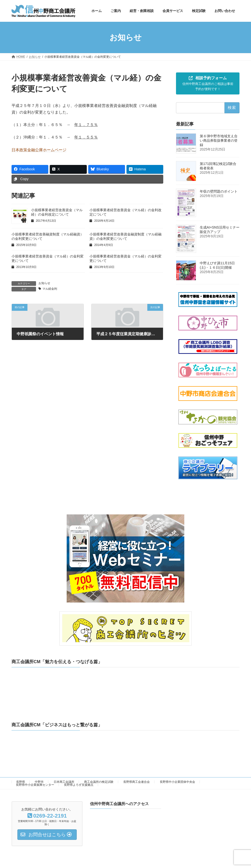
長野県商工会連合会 (137, 782)
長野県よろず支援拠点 (79, 785)
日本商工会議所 (64, 782)
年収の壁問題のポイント (220, 192)
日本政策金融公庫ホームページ (39, 150)
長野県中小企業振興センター (35, 785)
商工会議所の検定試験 (99, 782)
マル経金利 (50, 289)
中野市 (39, 782)
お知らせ (44, 283)
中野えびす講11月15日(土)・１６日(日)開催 (217, 265)
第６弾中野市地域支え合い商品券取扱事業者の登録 (219, 141)
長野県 (21, 782)
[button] (208, 83)
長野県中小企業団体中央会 (177, 782)
